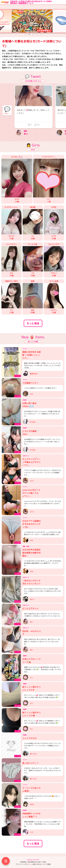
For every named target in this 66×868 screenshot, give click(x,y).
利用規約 (23, 862)
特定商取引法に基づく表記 (37, 862)
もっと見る (33, 323)
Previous (4, 21)
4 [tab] (37, 34)
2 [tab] (29, 34)
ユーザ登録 (47, 864)
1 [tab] (25, 34)
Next (62, 21)
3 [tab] (33, 34)
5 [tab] (41, 34)
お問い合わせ (37, 864)
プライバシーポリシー (23, 864)
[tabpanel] (33, 21)
